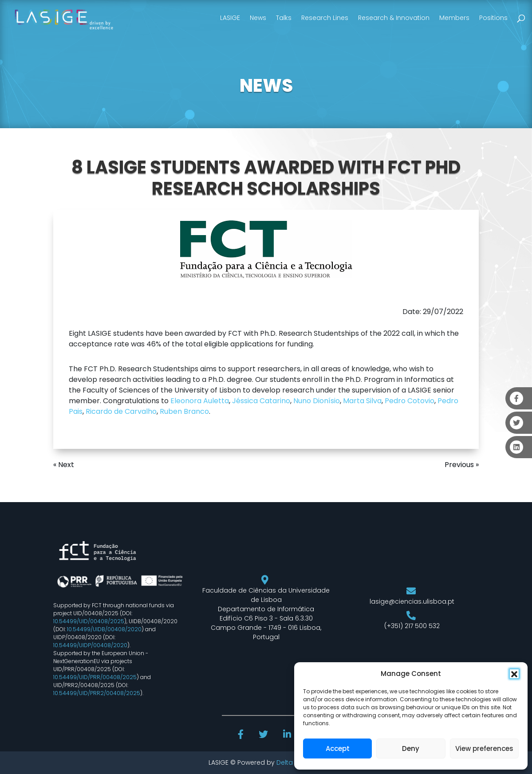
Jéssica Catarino (261, 401)
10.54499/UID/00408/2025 (89, 621)
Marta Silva (362, 401)
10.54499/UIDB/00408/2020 (104, 629)
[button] (514, 674)
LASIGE (230, 18)
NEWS (266, 86)
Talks (284, 18)
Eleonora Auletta (200, 401)
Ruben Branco (184, 411)
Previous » (462, 465)
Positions (493, 18)
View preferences (484, 748)
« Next (64, 465)
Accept (338, 748)
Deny (411, 748)
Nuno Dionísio (317, 401)
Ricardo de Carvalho (121, 411)
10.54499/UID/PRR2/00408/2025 (97, 693)
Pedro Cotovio (410, 401)
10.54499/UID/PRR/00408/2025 (95, 677)
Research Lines (325, 18)
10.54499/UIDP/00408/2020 (90, 645)
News (258, 18)
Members (454, 18)
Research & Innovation (394, 18)
